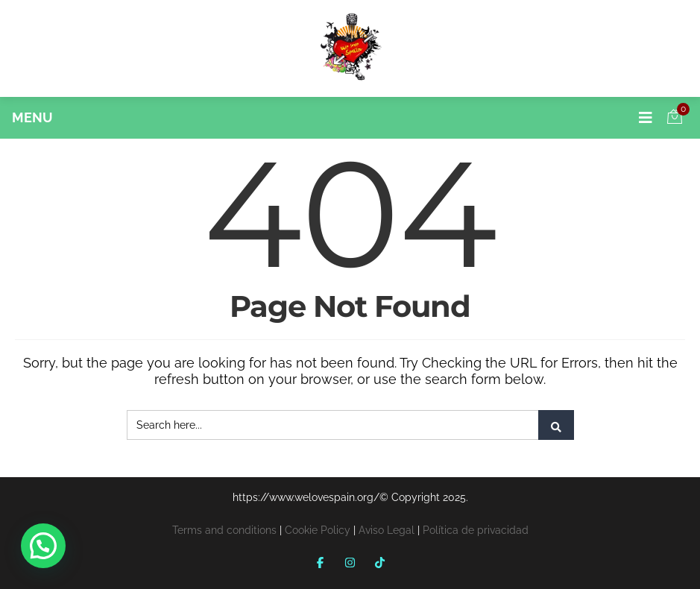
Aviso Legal (387, 530)
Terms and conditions (224, 530)
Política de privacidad (476, 530)
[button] (43, 546)
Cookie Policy (318, 530)
